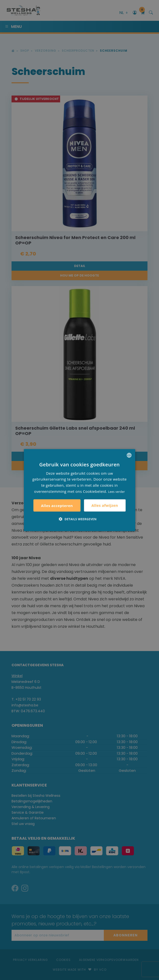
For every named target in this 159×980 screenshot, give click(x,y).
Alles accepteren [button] (57, 505)
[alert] (79, 490)
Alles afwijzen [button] (105, 505)
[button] (79, 519)
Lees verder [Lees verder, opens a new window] (116, 491)
